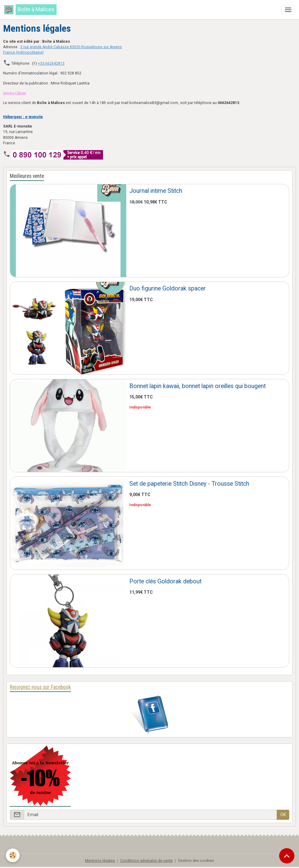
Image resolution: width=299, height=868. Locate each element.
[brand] (30, 10)
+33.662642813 (51, 63)
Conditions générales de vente (146, 861)
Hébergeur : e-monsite (23, 117)
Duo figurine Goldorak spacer (168, 288)
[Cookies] (13, 855)
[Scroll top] (287, 856)
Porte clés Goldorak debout (165, 581)
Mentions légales (100, 861)
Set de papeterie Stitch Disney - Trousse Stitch (189, 484)
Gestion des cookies (196, 861)
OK (283, 815)
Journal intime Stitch (156, 191)
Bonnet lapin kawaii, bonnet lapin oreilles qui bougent (197, 386)
